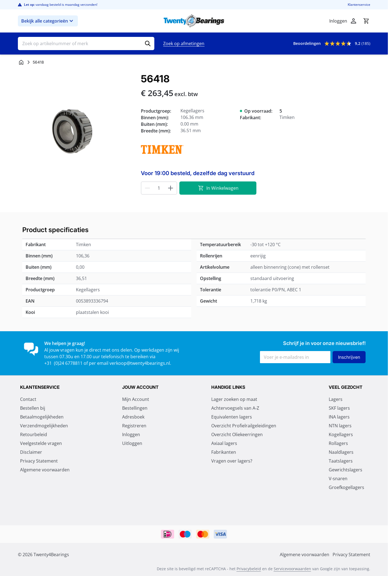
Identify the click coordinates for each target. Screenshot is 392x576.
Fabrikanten (224, 452)
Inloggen (131, 434)
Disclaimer (31, 452)
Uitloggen (132, 443)
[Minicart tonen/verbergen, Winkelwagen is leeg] (366, 21)
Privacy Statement (39, 461)
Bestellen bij (33, 408)
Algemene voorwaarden (45, 470)
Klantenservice (359, 5)
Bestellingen (135, 408)
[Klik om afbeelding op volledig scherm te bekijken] (77, 132)
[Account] (353, 21)
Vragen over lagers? (232, 461)
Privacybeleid (249, 569)
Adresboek (133, 417)
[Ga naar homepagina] (21, 62)
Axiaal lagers (224, 443)
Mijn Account (136, 399)
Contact (28, 399)
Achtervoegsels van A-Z (235, 408)
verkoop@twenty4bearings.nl (140, 363)
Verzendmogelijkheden (44, 426)
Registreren (134, 426)
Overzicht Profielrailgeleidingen (244, 426)
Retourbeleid (34, 434)
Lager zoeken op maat (234, 399)
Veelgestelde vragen (41, 443)
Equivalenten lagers (232, 417)
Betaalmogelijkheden (42, 417)
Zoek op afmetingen (184, 44)
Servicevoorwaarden (292, 569)
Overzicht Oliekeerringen (237, 434)
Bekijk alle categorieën (48, 21)
